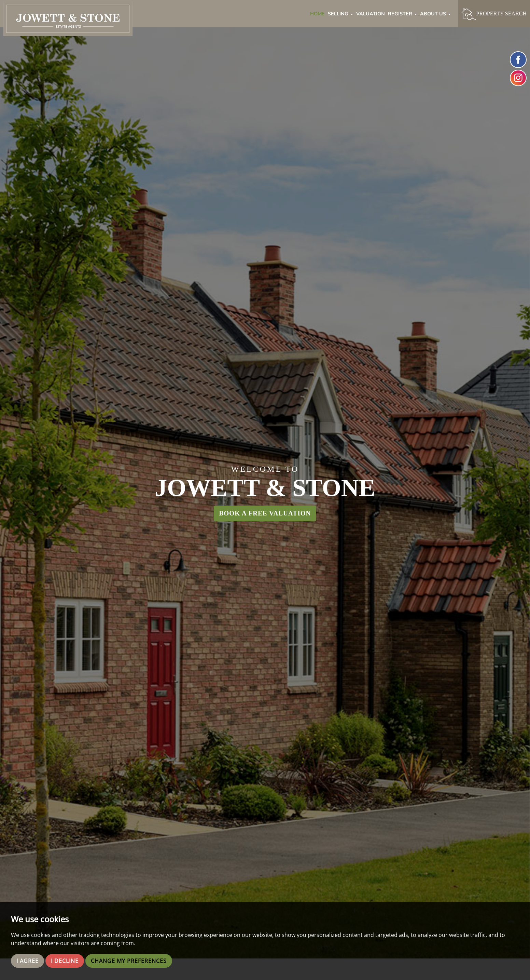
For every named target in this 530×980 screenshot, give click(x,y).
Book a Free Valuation (265, 513)
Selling (340, 14)
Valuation (371, 14)
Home (317, 14)
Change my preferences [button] (129, 961)
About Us (435, 14)
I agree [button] (27, 961)
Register (402, 14)
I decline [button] (65, 961)
